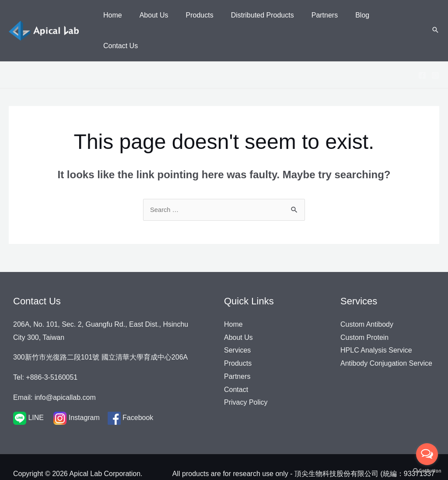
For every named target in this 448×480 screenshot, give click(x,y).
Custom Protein (364, 311)
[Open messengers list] (427, 454)
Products (238, 337)
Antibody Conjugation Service (386, 337)
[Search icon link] (435, 17)
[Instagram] (435, 49)
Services (237, 324)
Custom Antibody (367, 298)
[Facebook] (422, 49)
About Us (238, 311)
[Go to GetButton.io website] (427, 471)
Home (233, 298)
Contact (236, 363)
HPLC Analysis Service (376, 324)
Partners (237, 351)
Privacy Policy (246, 376)
